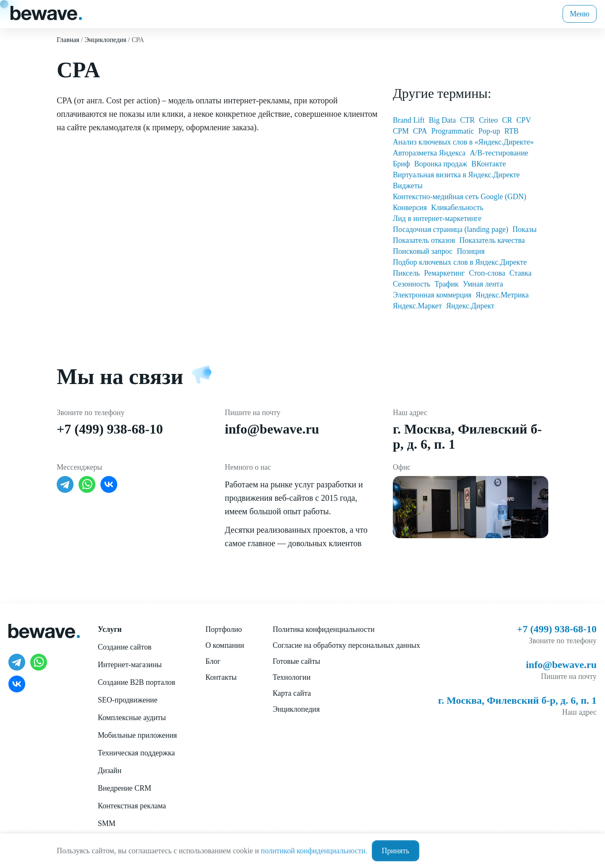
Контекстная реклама (132, 806)
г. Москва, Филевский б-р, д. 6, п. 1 (517, 700)
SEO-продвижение (128, 700)
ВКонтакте (489, 164)
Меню (580, 14)
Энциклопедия (296, 709)
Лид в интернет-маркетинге (437, 218)
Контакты (221, 677)
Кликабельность (457, 208)
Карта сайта (292, 693)
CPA (420, 131)
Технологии (292, 677)
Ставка (520, 273)
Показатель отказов (424, 240)
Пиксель (406, 273)
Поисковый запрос (423, 251)
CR (507, 120)
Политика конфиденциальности (324, 629)
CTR (467, 120)
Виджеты (408, 186)
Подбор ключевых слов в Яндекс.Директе (460, 262)
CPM (401, 131)
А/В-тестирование (499, 153)
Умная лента (483, 284)
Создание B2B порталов (137, 682)
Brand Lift (409, 120)
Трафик (446, 284)
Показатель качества (492, 240)
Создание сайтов (125, 647)
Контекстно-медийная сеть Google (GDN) (460, 197)
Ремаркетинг (444, 273)
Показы (525, 229)
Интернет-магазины (130, 665)
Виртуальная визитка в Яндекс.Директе (456, 175)
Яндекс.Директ (470, 306)
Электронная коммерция (432, 295)
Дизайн (110, 771)
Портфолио (224, 629)
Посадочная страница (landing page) (451, 229)
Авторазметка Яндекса (429, 153)
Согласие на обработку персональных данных (346, 645)
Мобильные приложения (137, 735)
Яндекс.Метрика (502, 295)
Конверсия (410, 208)
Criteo (488, 120)
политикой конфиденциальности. (314, 851)
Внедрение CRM (125, 788)
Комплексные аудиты (132, 718)
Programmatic (452, 131)
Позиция (471, 251)
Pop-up (489, 131)
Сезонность (412, 284)
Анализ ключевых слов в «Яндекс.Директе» (463, 142)
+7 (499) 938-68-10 (110, 429)
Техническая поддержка (136, 753)
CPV (524, 120)
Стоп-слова (487, 273)
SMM (107, 823)
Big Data (442, 120)
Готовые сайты (296, 661)
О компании (225, 645)
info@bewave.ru (272, 429)
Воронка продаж (441, 164)
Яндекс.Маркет (417, 306)
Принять (396, 851)
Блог (213, 661)
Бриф (401, 164)
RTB (511, 131)
